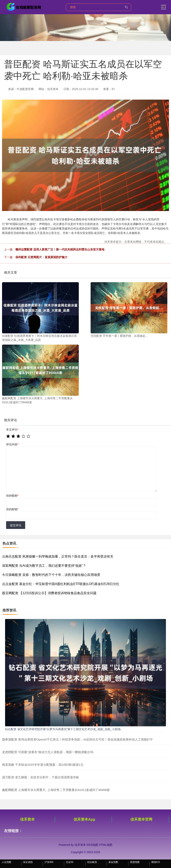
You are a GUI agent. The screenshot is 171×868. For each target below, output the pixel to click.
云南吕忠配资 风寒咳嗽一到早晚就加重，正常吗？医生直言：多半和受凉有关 (58, 556)
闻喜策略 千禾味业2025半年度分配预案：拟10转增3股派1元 (43, 765)
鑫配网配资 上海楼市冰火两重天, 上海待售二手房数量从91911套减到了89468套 (56, 790)
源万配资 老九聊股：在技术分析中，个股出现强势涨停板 (41, 777)
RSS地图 (92, 845)
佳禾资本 (27, 819)
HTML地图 (106, 845)
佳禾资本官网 (141, 819)
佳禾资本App (84, 819)
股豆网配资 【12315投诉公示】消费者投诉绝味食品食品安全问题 (49, 593)
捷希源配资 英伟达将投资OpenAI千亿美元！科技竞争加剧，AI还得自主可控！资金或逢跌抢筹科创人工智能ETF (77, 739)
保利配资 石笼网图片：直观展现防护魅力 (41, 257)
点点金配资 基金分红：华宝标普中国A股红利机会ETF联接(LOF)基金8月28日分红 (61, 584)
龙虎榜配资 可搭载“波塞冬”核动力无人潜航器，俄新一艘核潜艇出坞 (48, 752)
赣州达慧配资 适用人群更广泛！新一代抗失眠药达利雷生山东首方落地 (60, 249)
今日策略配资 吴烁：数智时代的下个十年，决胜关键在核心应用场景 (51, 575)
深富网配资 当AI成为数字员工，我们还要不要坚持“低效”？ (44, 566)
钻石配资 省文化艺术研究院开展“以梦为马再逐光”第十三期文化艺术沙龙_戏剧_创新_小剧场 (63, 729)
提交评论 (16, 525)
